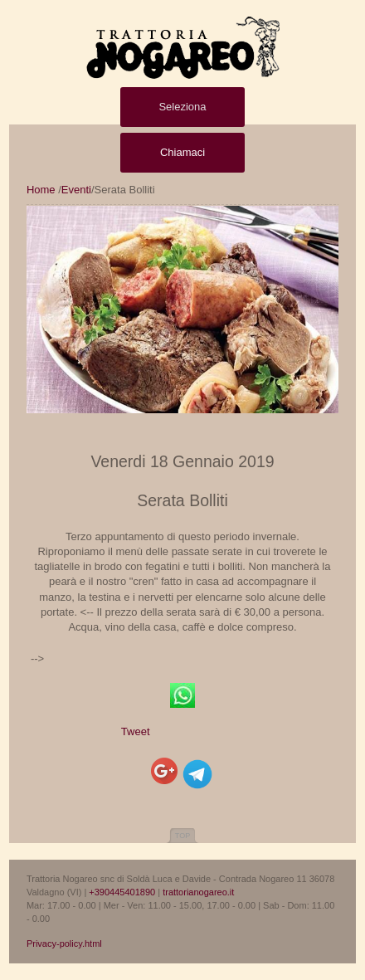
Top (182, 836)
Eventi (76, 190)
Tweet (136, 731)
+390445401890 (122, 892)
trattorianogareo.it (198, 892)
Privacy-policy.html (64, 943)
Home (41, 190)
